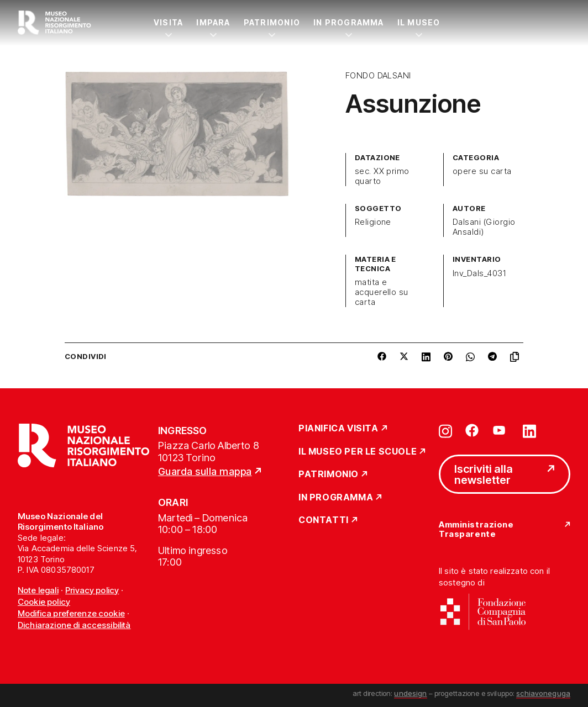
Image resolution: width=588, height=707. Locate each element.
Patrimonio (272, 22)
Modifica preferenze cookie (71, 613)
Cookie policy (44, 602)
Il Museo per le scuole (358, 452)
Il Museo (419, 22)
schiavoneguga (543, 693)
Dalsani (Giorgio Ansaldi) (484, 227)
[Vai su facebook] (472, 430)
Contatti (324, 520)
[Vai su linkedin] (529, 430)
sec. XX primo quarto (382, 176)
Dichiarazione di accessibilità (74, 625)
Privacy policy (92, 590)
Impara (213, 22)
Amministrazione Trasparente (476, 529)
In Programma (349, 22)
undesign (410, 693)
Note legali (38, 590)
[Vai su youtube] (501, 430)
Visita (168, 22)
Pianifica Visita (338, 429)
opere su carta (482, 171)
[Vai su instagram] (445, 430)
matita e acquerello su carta (382, 292)
